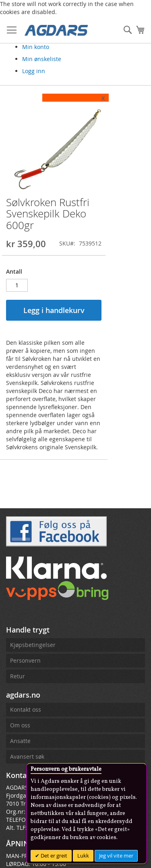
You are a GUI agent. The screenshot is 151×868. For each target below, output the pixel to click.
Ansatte (20, 741)
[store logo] (56, 30)
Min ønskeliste (42, 59)
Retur (18, 676)
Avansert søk (27, 756)
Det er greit (53, 856)
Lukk (83, 856)
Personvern (25, 660)
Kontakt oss (26, 709)
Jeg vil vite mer (116, 856)
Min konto (36, 47)
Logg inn (34, 71)
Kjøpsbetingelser (33, 645)
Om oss (20, 725)
